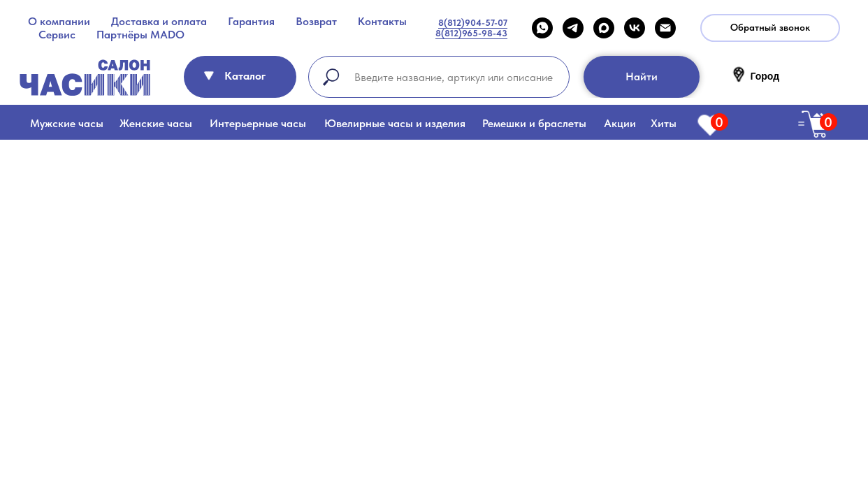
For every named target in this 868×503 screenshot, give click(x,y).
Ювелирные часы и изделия (395, 123)
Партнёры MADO (140, 35)
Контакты (382, 21)
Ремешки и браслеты (534, 123)
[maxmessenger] (604, 28)
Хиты (664, 123)
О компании (59, 21)
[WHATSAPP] (542, 28)
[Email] (665, 28)
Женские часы (156, 123)
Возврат (316, 21)
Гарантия (251, 21)
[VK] (635, 28)
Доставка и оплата (159, 21)
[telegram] (573, 28)
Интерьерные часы (258, 123)
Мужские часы (67, 123)
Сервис (57, 35)
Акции (620, 123)
